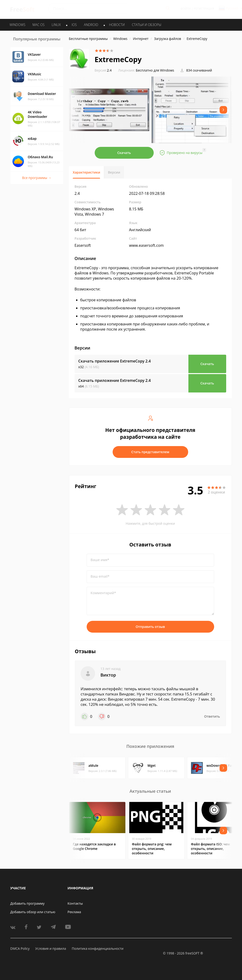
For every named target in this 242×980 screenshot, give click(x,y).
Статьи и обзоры (147, 25)
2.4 (103, 70)
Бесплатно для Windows (155, 70)
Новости (117, 25)
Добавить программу (28, 903)
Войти (186, 9)
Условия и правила (51, 948)
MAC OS (38, 25)
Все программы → (37, 178)
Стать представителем (150, 452)
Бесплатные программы (88, 39)
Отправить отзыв (150, 627)
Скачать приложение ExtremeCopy (115, 361)
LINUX (56, 25)
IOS (74, 25)
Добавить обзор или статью (33, 912)
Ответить (212, 716)
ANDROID (91, 25)
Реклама (74, 912)
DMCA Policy (20, 948)
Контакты (75, 903)
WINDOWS (18, 25)
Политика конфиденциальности (98, 948)
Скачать (124, 153)
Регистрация (204, 9)
